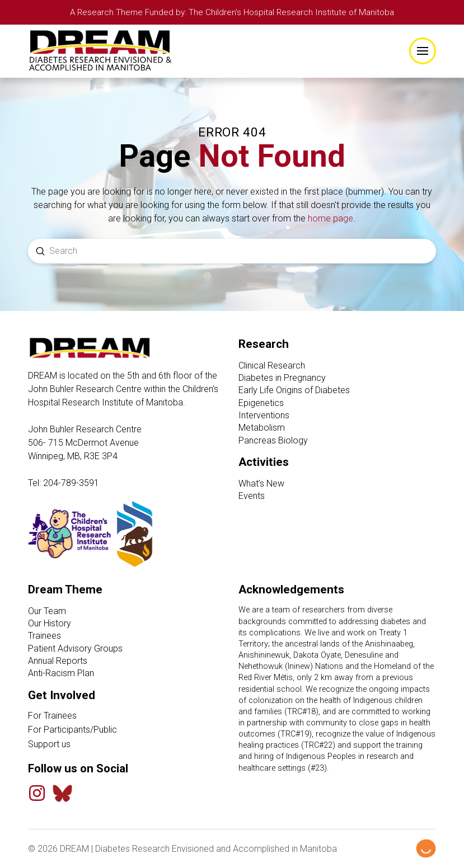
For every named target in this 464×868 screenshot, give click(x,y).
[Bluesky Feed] (62, 794)
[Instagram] (37, 794)
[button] (423, 51)
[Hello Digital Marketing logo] (426, 849)
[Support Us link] (127, 745)
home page (331, 220)
